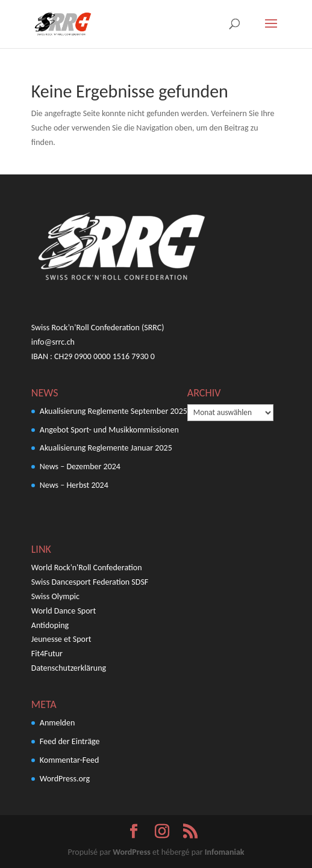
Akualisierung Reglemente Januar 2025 (106, 448)
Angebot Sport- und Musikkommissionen (109, 430)
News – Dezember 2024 (80, 466)
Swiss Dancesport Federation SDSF (90, 582)
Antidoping (50, 625)
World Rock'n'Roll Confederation (87, 568)
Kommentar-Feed (69, 760)
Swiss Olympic (55, 596)
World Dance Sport (64, 611)
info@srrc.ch (53, 342)
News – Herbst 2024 (74, 485)
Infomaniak (225, 852)
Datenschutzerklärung (69, 668)
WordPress (131, 852)
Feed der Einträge (70, 741)
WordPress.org (65, 779)
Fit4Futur (47, 654)
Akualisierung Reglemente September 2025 (114, 411)
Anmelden (58, 723)
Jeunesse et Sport (61, 639)
